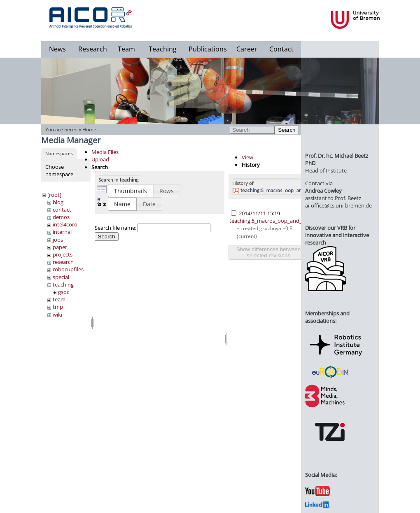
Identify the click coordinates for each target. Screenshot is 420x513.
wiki (57, 315)
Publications (208, 49)
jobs (58, 240)
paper (60, 247)
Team (126, 49)
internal (62, 232)
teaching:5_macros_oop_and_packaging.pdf (289, 190)
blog (58, 202)
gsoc (64, 292)
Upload (100, 159)
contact (62, 210)
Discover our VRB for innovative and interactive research (337, 235)
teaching (63, 284)
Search (287, 130)
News (57, 49)
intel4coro (65, 224)
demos (61, 217)
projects (63, 254)
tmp (58, 307)
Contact (281, 49)
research (63, 262)
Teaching (163, 49)
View (247, 157)
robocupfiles (68, 269)
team (59, 299)
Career (247, 49)
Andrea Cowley (323, 191)
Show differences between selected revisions (268, 252)
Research (93, 49)
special (61, 277)
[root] (54, 195)
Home (89, 129)
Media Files (105, 152)
